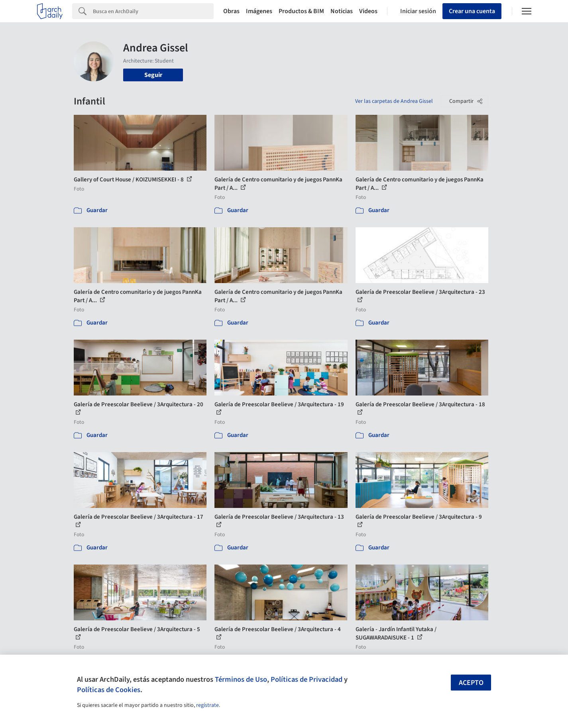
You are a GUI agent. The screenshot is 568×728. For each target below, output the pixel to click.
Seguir (153, 75)
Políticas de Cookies (109, 690)
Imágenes (259, 11)
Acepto (471, 683)
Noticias (342, 11)
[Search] (153, 11)
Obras (231, 11)
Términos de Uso (241, 679)
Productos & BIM (301, 11)
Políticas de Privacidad (307, 679)
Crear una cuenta (472, 11)
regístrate (207, 705)
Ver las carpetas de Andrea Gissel (394, 101)
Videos (368, 11)
